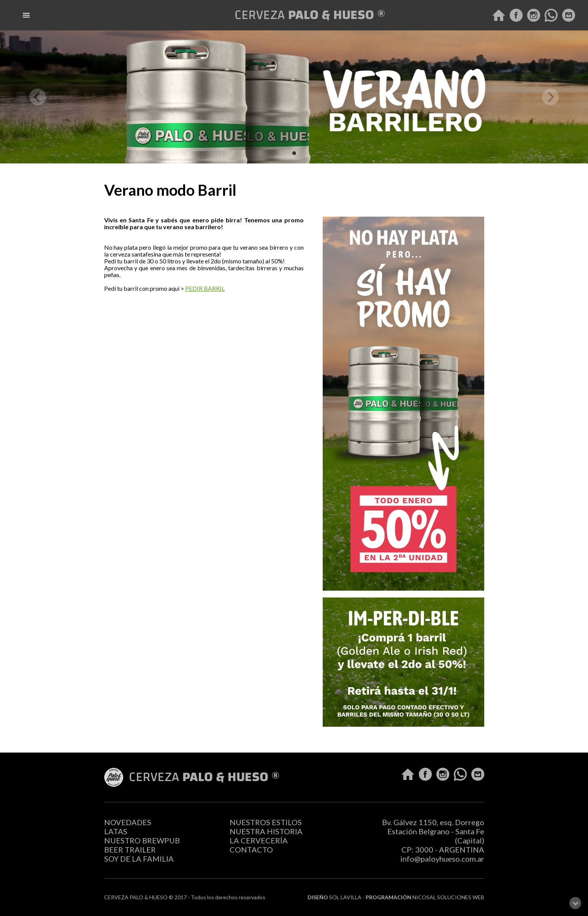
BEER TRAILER (130, 849)
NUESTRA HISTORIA (266, 831)
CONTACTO (251, 849)
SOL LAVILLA (345, 897)
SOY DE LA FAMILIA (139, 859)
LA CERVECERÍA (259, 840)
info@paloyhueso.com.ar (442, 859)
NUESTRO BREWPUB (142, 840)
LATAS (116, 831)
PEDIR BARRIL (205, 288)
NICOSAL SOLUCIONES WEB (448, 897)
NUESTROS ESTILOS (266, 822)
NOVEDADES (128, 822)
